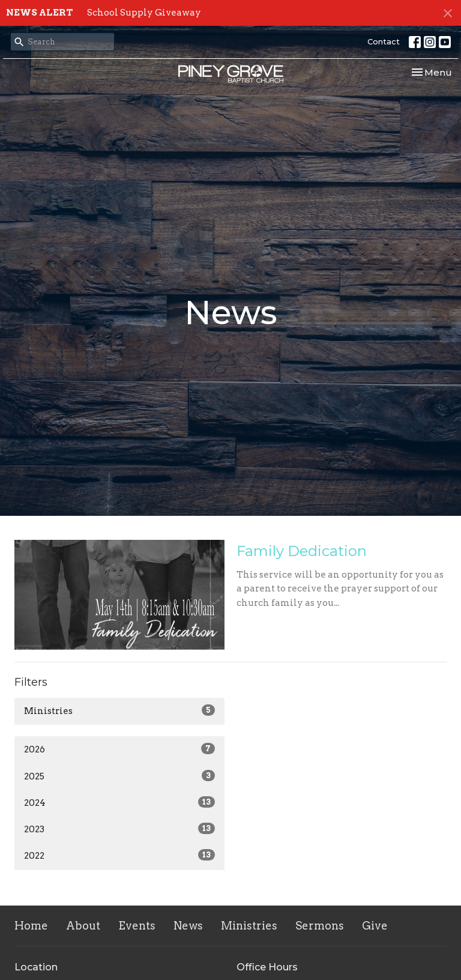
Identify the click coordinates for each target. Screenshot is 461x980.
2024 (119, 802)
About (83, 926)
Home (31, 926)
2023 (119, 829)
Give (375, 926)
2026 (119, 749)
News (188, 926)
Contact (384, 41)
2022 (119, 855)
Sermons (320, 926)
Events (137, 926)
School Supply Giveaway (144, 13)
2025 (119, 776)
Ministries (119, 710)
